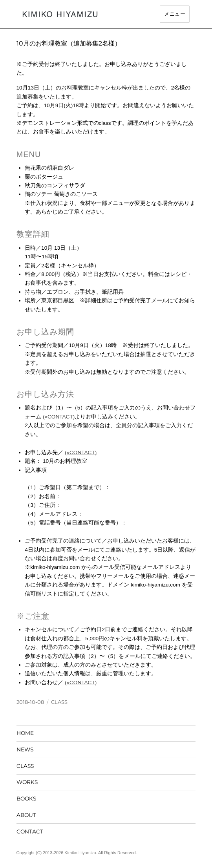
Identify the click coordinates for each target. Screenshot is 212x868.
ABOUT (26, 815)
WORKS (27, 782)
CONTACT (30, 831)
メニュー (175, 14)
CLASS (59, 702)
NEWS (25, 749)
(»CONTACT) (59, 417)
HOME (25, 733)
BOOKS (26, 799)
